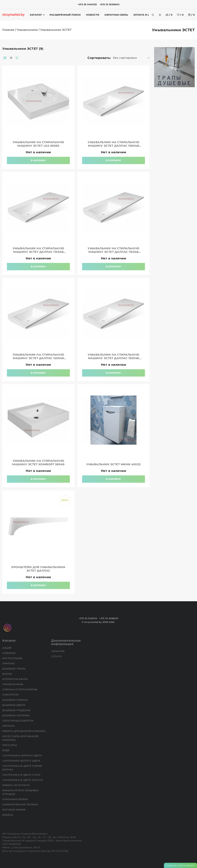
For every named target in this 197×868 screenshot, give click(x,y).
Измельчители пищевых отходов (20, 792)
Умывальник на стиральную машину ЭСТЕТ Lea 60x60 (38, 144)
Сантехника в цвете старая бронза (22, 768)
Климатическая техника (21, 804)
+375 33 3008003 (110, 4)
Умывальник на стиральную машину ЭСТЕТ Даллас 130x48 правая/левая (113, 358)
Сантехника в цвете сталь (22, 775)
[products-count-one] (11, 58)
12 (17, 58)
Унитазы (9, 663)
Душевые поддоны (17, 710)
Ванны (8, 674)
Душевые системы (16, 715)
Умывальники (27, 30)
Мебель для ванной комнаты (24, 731)
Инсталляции (13, 658)
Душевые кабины (15, 700)
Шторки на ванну (15, 679)
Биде (6, 750)
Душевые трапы (14, 669)
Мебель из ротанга (16, 785)
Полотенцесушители (18, 721)
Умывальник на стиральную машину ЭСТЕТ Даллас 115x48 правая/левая (113, 252)
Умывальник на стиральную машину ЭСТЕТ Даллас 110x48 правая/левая (38, 252)
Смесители (11, 695)
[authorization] (160, 15)
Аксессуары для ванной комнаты (20, 738)
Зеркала (9, 726)
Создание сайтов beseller (180, 865)
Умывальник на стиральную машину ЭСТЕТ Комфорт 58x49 (38, 463)
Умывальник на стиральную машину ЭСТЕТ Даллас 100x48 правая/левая (113, 146)
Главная (8, 30)
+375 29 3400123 (87, 4)
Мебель (8, 815)
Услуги (57, 656)
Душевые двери (14, 705)
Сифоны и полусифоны (20, 689)
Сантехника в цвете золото (23, 780)
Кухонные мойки (15, 799)
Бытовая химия (14, 810)
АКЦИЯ (7, 648)
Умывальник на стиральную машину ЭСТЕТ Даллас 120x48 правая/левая (38, 358)
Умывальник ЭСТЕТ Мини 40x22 (114, 464)
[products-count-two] (5, 58)
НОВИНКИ (9, 653)
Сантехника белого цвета (22, 761)
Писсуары (10, 745)
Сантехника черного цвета (23, 756)
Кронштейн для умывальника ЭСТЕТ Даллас (38, 569)
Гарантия (58, 651)
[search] (153, 15)
